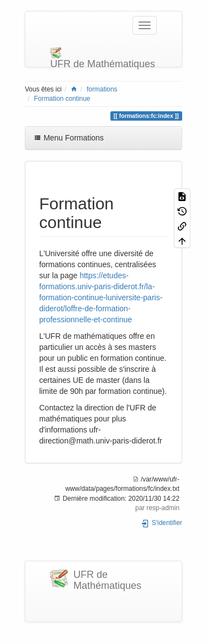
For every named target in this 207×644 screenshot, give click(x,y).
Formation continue (62, 99)
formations (102, 89)
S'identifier (161, 523)
